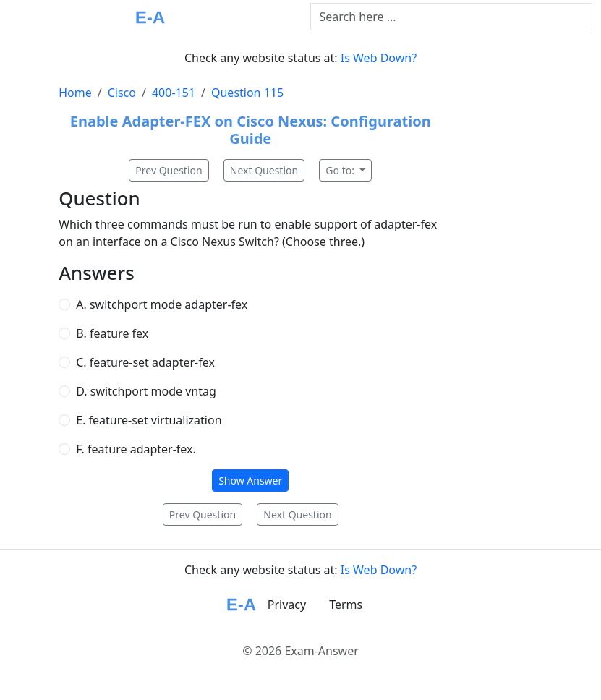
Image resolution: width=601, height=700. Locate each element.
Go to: (341, 170)
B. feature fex (112, 333)
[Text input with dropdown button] (452, 17)
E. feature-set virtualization (149, 420)
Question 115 (247, 93)
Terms (346, 605)
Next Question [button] (264, 170)
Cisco (122, 93)
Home (75, 93)
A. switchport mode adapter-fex (162, 304)
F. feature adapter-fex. (136, 449)
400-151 (174, 93)
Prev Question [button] (169, 170)
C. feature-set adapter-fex (145, 362)
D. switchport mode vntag (146, 391)
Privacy (287, 605)
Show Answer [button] (250, 481)
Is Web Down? (379, 58)
